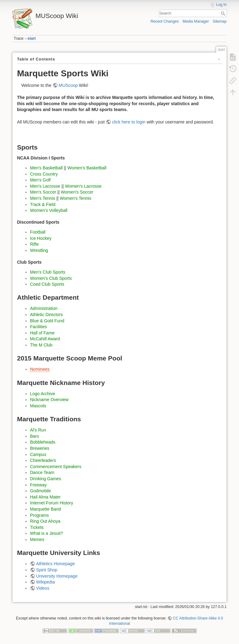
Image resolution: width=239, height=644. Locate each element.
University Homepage (57, 576)
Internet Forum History (52, 503)
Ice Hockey (41, 238)
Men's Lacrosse (45, 186)
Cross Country (44, 174)
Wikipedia (46, 582)
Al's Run (38, 430)
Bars (35, 436)
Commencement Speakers (56, 467)
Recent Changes (165, 21)
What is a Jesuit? (47, 533)
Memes (37, 539)
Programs (39, 515)
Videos (43, 588)
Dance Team (42, 472)
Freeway (38, 485)
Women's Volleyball (49, 210)
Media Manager (196, 21)
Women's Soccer (77, 192)
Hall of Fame (42, 333)
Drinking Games (46, 479)
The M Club (41, 345)
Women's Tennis (76, 198)
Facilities (38, 327)
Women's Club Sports (51, 278)
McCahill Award (45, 339)
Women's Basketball (87, 168)
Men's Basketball (46, 168)
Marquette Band (46, 509)
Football (38, 232)
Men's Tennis (43, 198)
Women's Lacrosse (83, 186)
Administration (44, 308)
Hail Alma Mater (45, 497)
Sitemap (220, 21)
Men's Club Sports (48, 272)
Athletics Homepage (56, 564)
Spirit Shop (47, 570)
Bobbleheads (43, 442)
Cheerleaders (43, 460)
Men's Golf (40, 180)
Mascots (38, 406)
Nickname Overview (49, 400)
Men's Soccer (43, 192)
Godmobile (41, 491)
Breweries (40, 448)
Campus (38, 454)
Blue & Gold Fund (47, 321)
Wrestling (39, 250)
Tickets (37, 527)
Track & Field (43, 204)
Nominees (40, 369)
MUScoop (68, 85)
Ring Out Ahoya (45, 521)
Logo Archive (43, 394)
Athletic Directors (46, 315)
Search (224, 13)
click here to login (129, 122)
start (32, 38)
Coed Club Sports (47, 284)
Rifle (34, 244)
